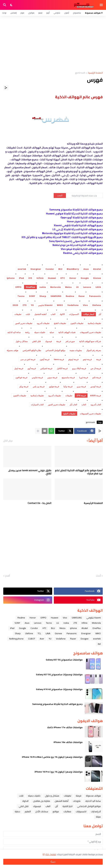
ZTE (75, 623)
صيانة (98, 817)
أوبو (48, 13)
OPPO (43, 618)
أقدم (8, 576)
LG (58, 623)
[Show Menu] (102, 5)
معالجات (67, 811)
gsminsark (80, 73)
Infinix (84, 623)
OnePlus (97, 628)
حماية (17, 811)
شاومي (57, 13)
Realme (21, 618)
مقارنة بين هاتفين (42, 801)
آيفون (67, 13)
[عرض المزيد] (38, 431)
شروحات (77, 801)
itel (99, 644)
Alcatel (85, 628)
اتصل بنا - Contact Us (40, 503)
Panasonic (72, 633)
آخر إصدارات (96, 811)
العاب (48, 806)
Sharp (18, 633)
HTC (44, 628)
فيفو (40, 13)
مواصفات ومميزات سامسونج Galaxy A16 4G (59, 689)
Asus (27, 623)
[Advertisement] (53, 44)
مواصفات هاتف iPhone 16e (68, 742)
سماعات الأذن (42, 811)
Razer (73, 639)
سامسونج (77, 13)
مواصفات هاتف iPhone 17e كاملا (65, 727)
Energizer (86, 633)
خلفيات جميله (34, 796)
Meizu (62, 628)
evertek (97, 639)
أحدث (98, 576)
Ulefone (29, 633)
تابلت (21, 796)
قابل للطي (24, 806)
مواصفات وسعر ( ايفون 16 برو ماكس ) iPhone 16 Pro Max (52, 757)
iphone (73, 628)
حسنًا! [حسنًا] (53, 862)
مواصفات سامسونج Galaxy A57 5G (64, 660)
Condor (34, 628)
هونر (22, 13)
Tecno (49, 623)
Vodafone (61, 639)
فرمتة (79, 796)
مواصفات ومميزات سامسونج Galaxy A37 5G (59, 674)
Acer (42, 639)
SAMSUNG (77, 618)
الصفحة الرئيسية (95, 73)
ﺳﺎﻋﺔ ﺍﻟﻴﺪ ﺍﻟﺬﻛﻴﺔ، (93, 801)
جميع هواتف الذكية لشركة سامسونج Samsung (57, 704)
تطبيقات (67, 796)
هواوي (31, 13)
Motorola (96, 623)
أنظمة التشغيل (62, 801)
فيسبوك (37, 806)
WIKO (98, 633)
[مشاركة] (6, 88)
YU (50, 639)
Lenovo (38, 623)
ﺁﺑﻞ (56, 806)
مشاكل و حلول (52, 796)
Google (22, 628)
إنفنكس (13, 13)
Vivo (65, 618)
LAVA (48, 633)
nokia (66, 623)
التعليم (28, 811)
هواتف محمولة (93, 796)
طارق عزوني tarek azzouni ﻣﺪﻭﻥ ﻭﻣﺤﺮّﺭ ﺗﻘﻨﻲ (30, 472)
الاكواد (25, 801)
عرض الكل (8, 441)
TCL (39, 633)
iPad (12, 628)
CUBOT (32, 639)
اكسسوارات (81, 811)
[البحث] (4, 5)
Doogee (85, 639)
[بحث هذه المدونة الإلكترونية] (84, 196)
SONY (17, 623)
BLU (53, 628)
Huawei (55, 618)
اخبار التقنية (67, 806)
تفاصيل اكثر (51, 854)
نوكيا (4, 13)
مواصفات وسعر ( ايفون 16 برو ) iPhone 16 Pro (59, 772)
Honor (33, 618)
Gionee (58, 633)
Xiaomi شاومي (94, 618)
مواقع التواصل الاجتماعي (89, 806)
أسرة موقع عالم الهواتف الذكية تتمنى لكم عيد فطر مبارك (79, 472)
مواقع (56, 811)
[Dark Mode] (11, 5)
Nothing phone (16, 639)
